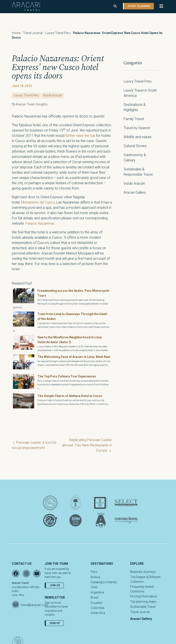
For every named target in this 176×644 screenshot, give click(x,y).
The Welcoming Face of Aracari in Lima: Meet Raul (74, 357)
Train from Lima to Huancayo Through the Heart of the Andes (72, 316)
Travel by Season (137, 128)
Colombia (98, 608)
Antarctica (98, 613)
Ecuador (97, 603)
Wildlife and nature (138, 137)
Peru (94, 572)
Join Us (55, 585)
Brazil (95, 597)
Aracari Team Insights (32, 104)
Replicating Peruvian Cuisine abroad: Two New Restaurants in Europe (87, 445)
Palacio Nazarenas (40, 223)
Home (16, 33)
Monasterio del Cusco (38, 202)
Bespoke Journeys (143, 572)
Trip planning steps (143, 602)
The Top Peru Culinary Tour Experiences (67, 376)
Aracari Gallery (135, 192)
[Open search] (115, 6)
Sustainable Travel (143, 607)
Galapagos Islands (104, 582)
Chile (94, 587)
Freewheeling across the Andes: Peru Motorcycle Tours (73, 293)
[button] (159, 6)
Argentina (97, 592)
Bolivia (95, 577)
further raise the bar (80, 136)
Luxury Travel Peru (58, 33)
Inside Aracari (53, 95)
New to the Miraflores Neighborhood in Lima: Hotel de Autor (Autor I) (70, 340)
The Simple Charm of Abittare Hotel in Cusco (70, 396)
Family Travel (134, 119)
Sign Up (55, 623)
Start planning (139, 6)
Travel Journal (33, 33)
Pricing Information (144, 596)
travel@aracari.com (35, 605)
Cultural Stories (135, 146)
